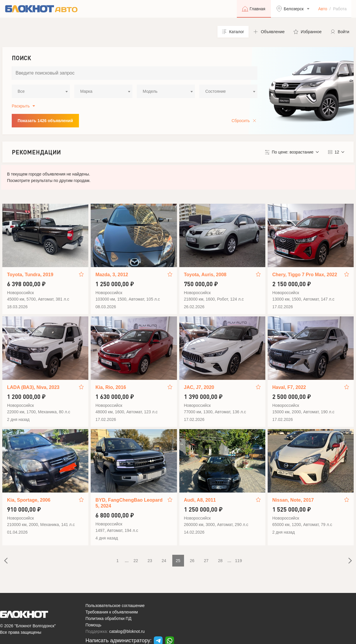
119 (238, 561)
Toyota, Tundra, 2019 (30, 275)
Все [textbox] (21, 91)
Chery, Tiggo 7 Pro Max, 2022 (305, 275)
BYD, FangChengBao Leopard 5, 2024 (129, 503)
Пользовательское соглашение (115, 606)
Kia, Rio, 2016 (111, 387)
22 (136, 561)
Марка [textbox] (86, 91)
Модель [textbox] (150, 91)
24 (164, 561)
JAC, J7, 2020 (199, 387)
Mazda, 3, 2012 (112, 275)
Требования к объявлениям (112, 612)
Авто (323, 9)
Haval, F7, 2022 (289, 387)
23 (150, 561)
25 (178, 561)
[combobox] (41, 91)
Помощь (93, 625)
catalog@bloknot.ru (127, 631)
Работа (340, 9)
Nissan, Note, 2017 (293, 500)
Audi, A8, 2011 (200, 500)
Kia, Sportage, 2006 (29, 500)
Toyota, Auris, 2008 (205, 275)
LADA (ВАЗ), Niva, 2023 (33, 387)
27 (206, 561)
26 (192, 561)
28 (220, 561)
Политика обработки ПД (108, 618)
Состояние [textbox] (215, 91)
